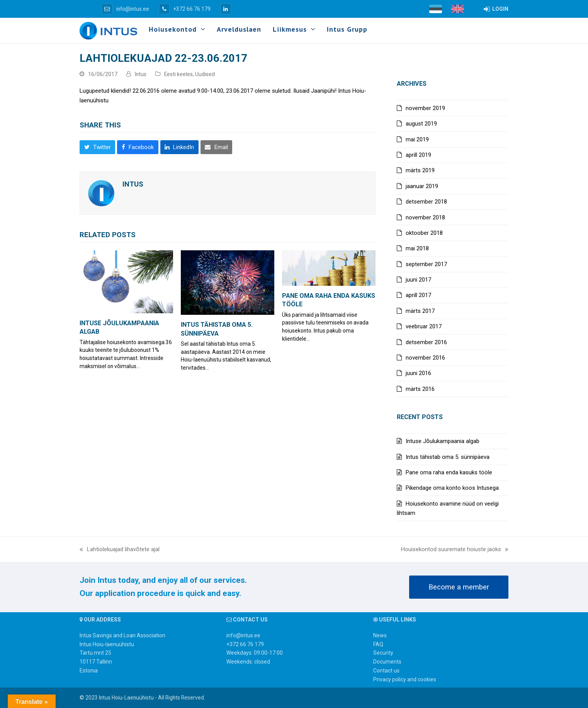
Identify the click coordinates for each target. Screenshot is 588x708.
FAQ (378, 644)
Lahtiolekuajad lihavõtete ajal (120, 550)
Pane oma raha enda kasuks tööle (449, 472)
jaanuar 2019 (422, 186)
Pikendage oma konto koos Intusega (452, 488)
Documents (387, 662)
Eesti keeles (178, 74)
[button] (97, 147)
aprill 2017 (418, 295)
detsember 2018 (426, 202)
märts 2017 (420, 311)
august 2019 (421, 124)
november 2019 (425, 108)
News (380, 635)
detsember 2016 (426, 342)
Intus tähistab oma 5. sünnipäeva (448, 457)
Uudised (205, 74)
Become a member (459, 587)
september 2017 (426, 264)
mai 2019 (417, 139)
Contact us (386, 671)
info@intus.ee (125, 9)
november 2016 (425, 358)
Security (383, 653)
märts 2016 (420, 389)
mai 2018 (417, 248)
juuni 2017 (418, 280)
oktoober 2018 (424, 233)
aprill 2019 (418, 155)
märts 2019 (420, 170)
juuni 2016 (418, 373)
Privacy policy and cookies (405, 679)
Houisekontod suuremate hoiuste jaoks (455, 550)
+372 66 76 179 (185, 9)
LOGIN (496, 9)
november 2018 (425, 217)
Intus (141, 74)
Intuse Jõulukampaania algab (443, 441)
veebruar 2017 (424, 326)
